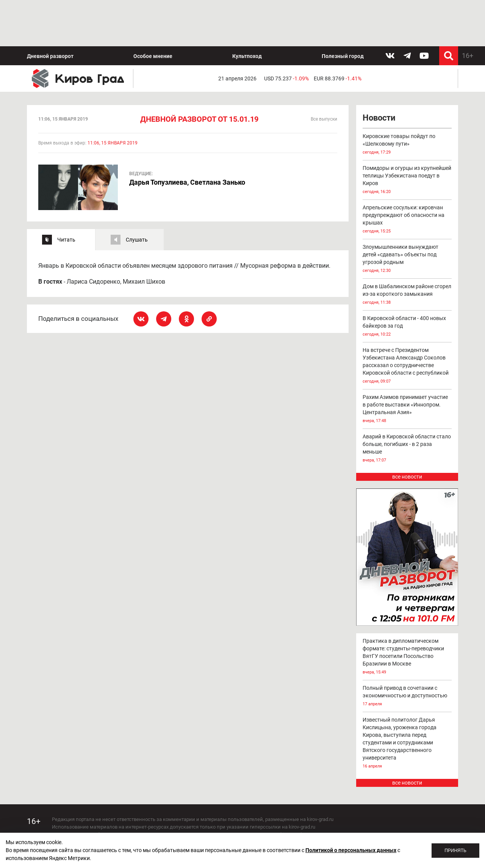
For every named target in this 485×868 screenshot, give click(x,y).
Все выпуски (324, 73)
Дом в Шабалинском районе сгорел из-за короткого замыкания (407, 249)
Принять (455, 851)
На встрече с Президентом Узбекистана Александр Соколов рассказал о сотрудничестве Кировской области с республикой (407, 320)
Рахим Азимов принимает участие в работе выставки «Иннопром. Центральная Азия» (407, 363)
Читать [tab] (66, 193)
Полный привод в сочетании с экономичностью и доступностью (407, 650)
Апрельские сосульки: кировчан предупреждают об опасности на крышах (407, 174)
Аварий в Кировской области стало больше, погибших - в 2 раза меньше (407, 403)
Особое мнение (153, 10)
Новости (379, 72)
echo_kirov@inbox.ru (113, 826)
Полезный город (343, 10)
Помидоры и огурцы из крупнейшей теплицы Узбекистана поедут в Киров (407, 134)
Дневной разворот (50, 10)
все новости (407, 431)
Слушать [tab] (137, 193)
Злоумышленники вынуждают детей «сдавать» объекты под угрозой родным (407, 213)
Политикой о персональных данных (351, 850)
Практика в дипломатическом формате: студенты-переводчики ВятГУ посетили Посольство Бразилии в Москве (407, 611)
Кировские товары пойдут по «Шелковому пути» (407, 99)
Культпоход (247, 10)
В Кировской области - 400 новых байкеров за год (407, 281)
